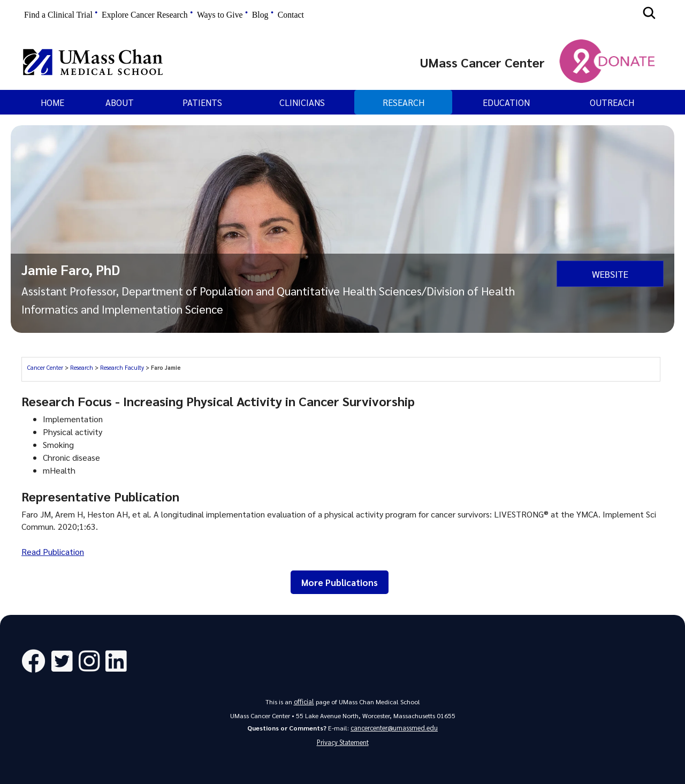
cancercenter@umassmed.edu (394, 727)
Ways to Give (220, 15)
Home (52, 102)
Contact (291, 15)
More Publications (340, 582)
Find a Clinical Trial (58, 15)
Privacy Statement (343, 742)
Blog (260, 15)
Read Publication (53, 551)
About (120, 102)
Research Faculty (122, 367)
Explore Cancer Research (145, 15)
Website (610, 273)
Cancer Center (45, 367)
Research (404, 102)
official (304, 701)
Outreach (612, 102)
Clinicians (302, 102)
